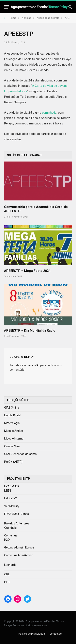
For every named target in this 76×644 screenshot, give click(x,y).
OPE (7, 574)
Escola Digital (13, 415)
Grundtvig (10, 528)
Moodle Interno (14, 438)
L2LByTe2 (11, 498)
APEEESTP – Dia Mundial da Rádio (30, 330)
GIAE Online (12, 408)
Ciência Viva (12, 446)
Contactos (56, 634)
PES (7, 582)
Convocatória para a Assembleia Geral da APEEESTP (36, 209)
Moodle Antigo (14, 431)
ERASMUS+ (12, 486)
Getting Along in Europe (19, 547)
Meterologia (12, 423)
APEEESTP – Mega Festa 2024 (27, 271)
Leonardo (10, 565)
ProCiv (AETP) (13, 462)
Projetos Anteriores (17, 523)
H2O (7, 540)
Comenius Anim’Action (19, 555)
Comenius (11, 535)
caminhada (49, 113)
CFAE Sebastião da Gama (20, 454)
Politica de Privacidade (32, 634)
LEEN (7, 491)
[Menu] (7, 7)
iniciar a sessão (30, 365)
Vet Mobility (12, 506)
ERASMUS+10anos (17, 514)
